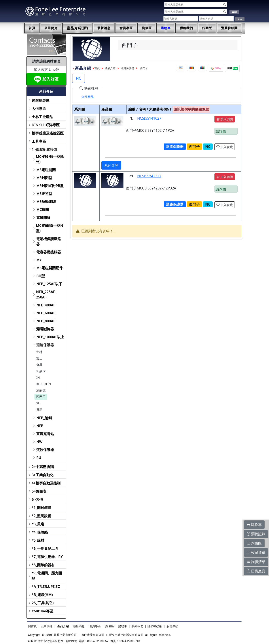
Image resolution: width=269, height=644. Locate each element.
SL (38, 403)
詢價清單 (256, 562)
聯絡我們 (186, 28)
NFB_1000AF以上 (50, 337)
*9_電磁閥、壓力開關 (47, 576)
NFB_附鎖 (44, 418)
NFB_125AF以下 (49, 284)
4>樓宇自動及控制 (46, 483)
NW (39, 442)
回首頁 (32, 626)
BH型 (41, 276)
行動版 (207, 28)
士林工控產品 (42, 117)
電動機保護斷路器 (49, 241)
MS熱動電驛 (46, 202)
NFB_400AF (46, 305)
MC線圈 (43, 210)
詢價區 (147, 28)
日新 (39, 410)
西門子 (41, 397)
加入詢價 (225, 119)
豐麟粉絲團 (229, 28)
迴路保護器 (45, 345)
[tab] (87, 97)
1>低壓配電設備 (44, 149)
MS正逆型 (44, 194)
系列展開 (111, 165)
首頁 (32, 28)
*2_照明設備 (42, 516)
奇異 (39, 365)
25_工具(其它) (43, 603)
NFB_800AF (46, 321)
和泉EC (41, 371)
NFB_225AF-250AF (46, 294)
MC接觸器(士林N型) (50, 228)
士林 (39, 352)
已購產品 (256, 571)
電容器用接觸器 (49, 252)
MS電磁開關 (46, 170)
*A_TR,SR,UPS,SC (46, 587)
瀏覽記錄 (256, 534)
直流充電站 (45, 434)
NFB (40, 426)
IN (38, 377)
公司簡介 (51, 28)
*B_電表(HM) (42, 595)
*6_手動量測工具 (45, 548)
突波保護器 (45, 450)
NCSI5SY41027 (149, 118)
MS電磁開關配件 (49, 268)
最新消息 (104, 28)
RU (39, 458)
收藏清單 (256, 552)
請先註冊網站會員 (46, 61)
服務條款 (172, 626)
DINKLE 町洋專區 (46, 125)
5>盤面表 (39, 491)
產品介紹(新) (78, 28)
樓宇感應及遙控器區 (48, 133)
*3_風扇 (38, 524)
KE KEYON (44, 384)
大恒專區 (39, 109)
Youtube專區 (43, 611)
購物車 (166, 28)
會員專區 (126, 28)
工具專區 (39, 141)
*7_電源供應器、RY (47, 557)
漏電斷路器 (45, 329)
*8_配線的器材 (43, 565)
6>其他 (37, 499)
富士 (39, 358)
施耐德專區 (41, 100)
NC (78, 78)
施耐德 (41, 390)
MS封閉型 (44, 178)
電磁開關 (43, 218)
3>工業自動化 (43, 475)
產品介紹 (110, 68)
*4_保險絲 (40, 532)
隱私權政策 (155, 626)
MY (39, 260)
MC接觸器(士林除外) (50, 159)
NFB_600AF (46, 313)
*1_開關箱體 (42, 508)
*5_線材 (38, 540)
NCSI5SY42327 (149, 176)
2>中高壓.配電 (43, 467)
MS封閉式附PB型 (50, 186)
